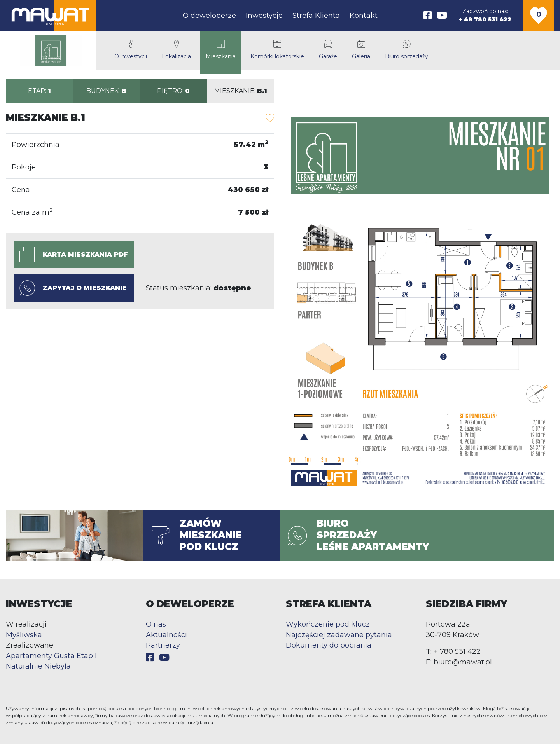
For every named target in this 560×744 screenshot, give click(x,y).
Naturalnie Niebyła (38, 666)
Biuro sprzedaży (407, 50)
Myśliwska (24, 635)
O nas (156, 624)
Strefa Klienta (316, 16)
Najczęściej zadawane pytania (339, 635)
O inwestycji (131, 50)
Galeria (361, 50)
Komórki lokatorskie (277, 50)
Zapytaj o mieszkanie (73, 288)
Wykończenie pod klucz (328, 624)
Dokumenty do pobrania (329, 645)
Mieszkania (221, 50)
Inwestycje (264, 16)
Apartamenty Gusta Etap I (51, 656)
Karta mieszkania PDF (74, 255)
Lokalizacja (176, 50)
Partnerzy (163, 645)
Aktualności (166, 635)
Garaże (328, 50)
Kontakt (364, 16)
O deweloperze (209, 16)
